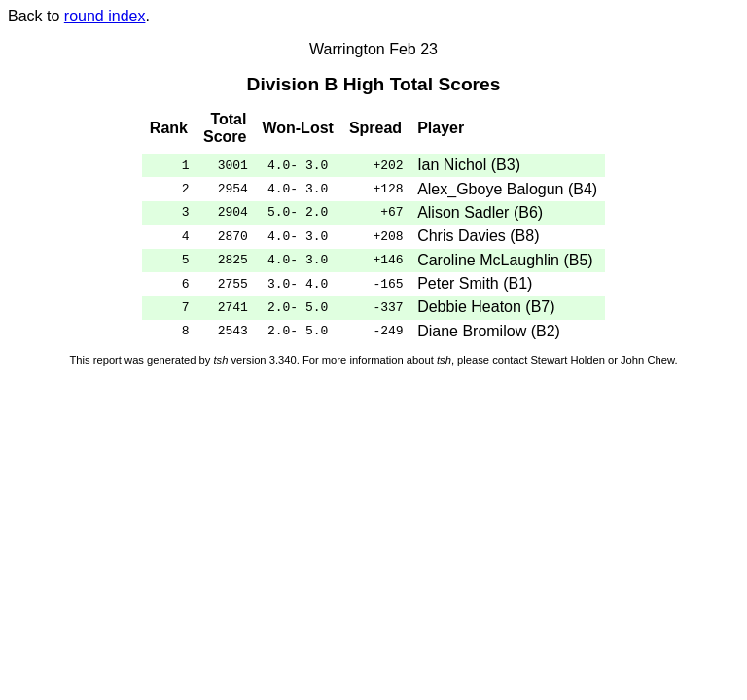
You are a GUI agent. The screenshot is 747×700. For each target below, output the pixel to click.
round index (105, 16)
